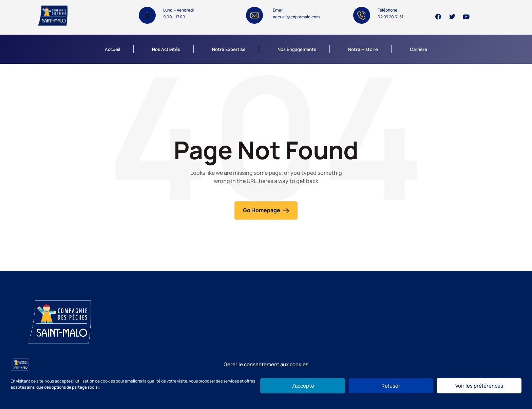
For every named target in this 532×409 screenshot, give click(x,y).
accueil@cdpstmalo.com (296, 17)
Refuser (391, 386)
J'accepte (303, 386)
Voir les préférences (479, 386)
